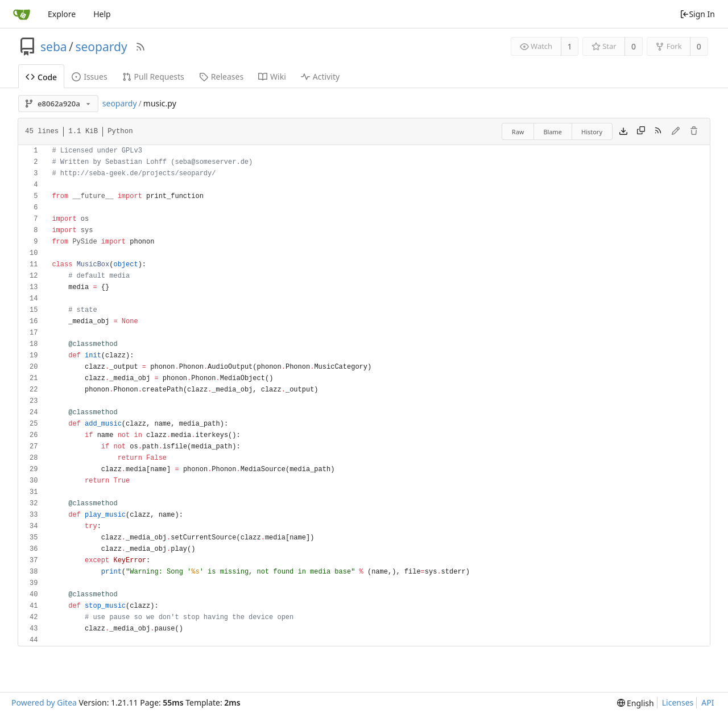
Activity (320, 77)
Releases (221, 77)
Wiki (272, 77)
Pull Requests (153, 77)
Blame (553, 132)
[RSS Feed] (140, 47)
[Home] (22, 14)
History (592, 132)
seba (54, 47)
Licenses (678, 702)
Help (102, 14)
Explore (62, 14)
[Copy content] (641, 131)
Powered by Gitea (44, 702)
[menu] (636, 703)
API (708, 702)
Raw (518, 132)
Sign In (697, 14)
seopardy (101, 47)
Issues (89, 77)
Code (41, 77)
